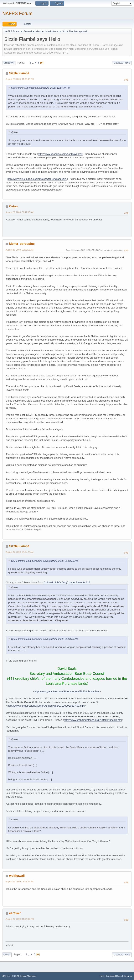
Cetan (13, 206)
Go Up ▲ (128, 976)
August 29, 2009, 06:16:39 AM (20, 882)
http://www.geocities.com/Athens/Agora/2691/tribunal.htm (67, 691)
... (33, 63)
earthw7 (15, 913)
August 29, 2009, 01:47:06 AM (20, 212)
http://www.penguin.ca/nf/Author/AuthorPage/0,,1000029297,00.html (46, 706)
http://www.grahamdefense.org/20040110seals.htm (93, 720)
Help (102, 976)
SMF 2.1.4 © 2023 (10, 976)
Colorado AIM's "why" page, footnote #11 (67, 582)
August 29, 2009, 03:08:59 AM (20, 250)
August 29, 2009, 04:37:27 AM (20, 552)
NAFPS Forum (17, 13)
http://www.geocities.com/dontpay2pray (60, 154)
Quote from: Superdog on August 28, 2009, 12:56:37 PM (41, 88)
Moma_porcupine (22, 244)
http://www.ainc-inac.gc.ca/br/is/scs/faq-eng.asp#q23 (37, 179)
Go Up (7, 955)
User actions (122, 63)
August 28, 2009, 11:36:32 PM (20, 79)
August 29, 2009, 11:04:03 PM (20, 919)
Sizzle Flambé (19, 73)
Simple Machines (28, 976)
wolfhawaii (17, 876)
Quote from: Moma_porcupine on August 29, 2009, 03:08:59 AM (45, 561)
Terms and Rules (114, 976)
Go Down (9, 63)
